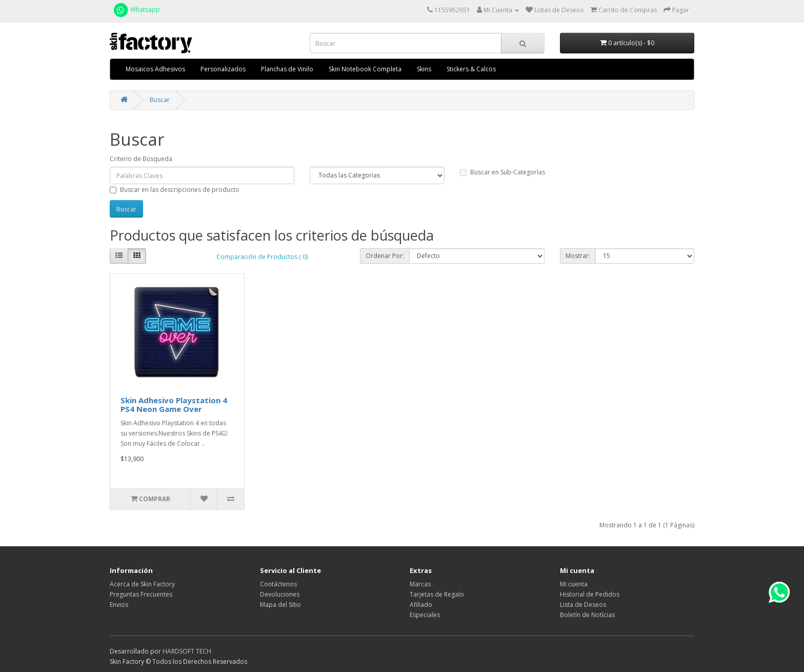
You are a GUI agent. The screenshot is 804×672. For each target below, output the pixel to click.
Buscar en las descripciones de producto (175, 190)
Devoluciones (280, 594)
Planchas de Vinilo (287, 69)
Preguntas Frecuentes (141, 594)
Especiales (425, 615)
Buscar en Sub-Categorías (502, 172)
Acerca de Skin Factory (142, 584)
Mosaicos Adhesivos (155, 69)
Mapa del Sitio (280, 605)
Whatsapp (136, 9)
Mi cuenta (574, 584)
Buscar (160, 100)
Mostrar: (578, 256)
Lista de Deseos (583, 605)
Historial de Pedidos (590, 594)
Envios (119, 605)
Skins (424, 69)
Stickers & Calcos (471, 69)
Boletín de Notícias (587, 615)
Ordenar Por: (385, 256)
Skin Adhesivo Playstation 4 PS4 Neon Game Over (174, 404)
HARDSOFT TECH (187, 651)
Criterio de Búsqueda (141, 159)
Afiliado (421, 605)
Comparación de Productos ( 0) (262, 257)
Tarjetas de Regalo (437, 594)
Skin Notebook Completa (365, 69)
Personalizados (223, 69)
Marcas (420, 584)
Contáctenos (278, 584)
